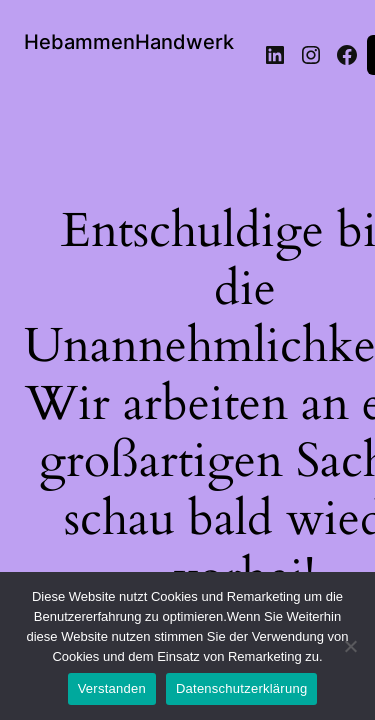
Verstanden (112, 688)
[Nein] (350, 652)
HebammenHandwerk (129, 42)
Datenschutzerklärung (241, 688)
